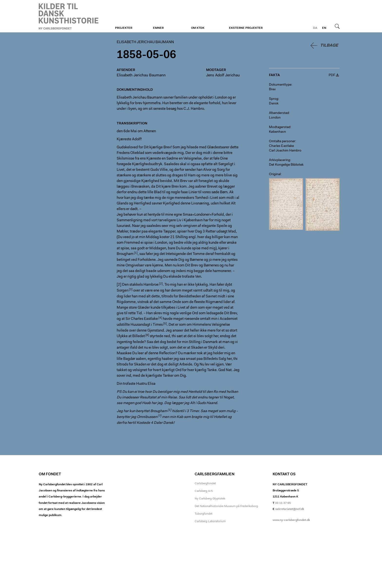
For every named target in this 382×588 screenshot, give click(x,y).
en (324, 28)
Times (158, 325)
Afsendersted (279, 113)
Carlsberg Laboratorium (210, 521)
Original (275, 174)
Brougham (125, 254)
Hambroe (151, 285)
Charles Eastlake (281, 146)
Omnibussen (147, 417)
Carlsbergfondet (205, 484)
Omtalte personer (282, 142)
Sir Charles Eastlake (142, 319)
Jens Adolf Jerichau (223, 75)
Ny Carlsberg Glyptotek (210, 499)
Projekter (124, 28)
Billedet (139, 336)
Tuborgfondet (204, 514)
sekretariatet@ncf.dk (290, 509)
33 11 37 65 (283, 503)
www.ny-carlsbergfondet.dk (291, 520)
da (315, 28)
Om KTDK (198, 28)
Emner (158, 28)
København (277, 132)
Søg (337, 26)
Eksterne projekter (246, 28)
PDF (332, 75)
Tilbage (329, 46)
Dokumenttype (280, 85)
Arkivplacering (280, 160)
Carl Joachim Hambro (285, 151)
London (275, 118)
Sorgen (123, 291)
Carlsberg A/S (204, 491)
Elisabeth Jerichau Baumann (69, 16)
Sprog (274, 99)
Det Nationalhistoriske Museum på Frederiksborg (226, 506)
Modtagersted (280, 127)
